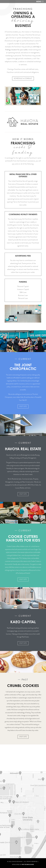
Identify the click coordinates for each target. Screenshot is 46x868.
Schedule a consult (23, 78)
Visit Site (23, 406)
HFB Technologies (28, 864)
